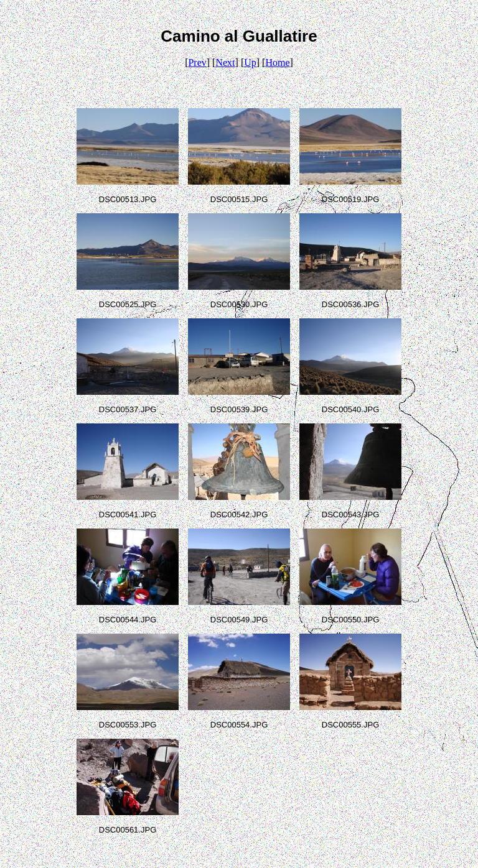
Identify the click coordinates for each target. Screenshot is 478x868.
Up (250, 62)
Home (277, 62)
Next (225, 62)
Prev (197, 62)
